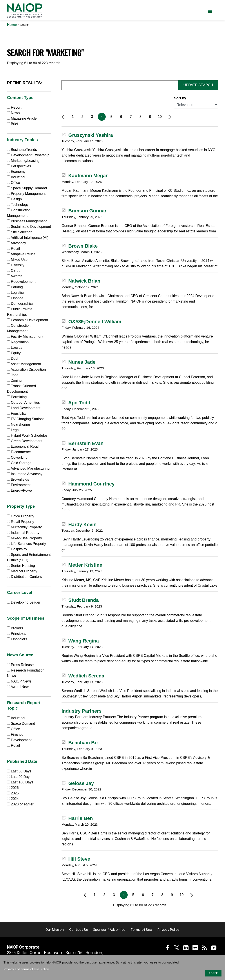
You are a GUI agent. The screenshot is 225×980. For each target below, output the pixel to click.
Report (14, 107)
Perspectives (19, 166)
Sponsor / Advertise (109, 930)
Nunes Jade (79, 362)
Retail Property (21, 522)
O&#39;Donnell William (91, 322)
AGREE (213, 973)
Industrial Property (23, 533)
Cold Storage (19, 463)
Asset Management (24, 364)
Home (12, 25)
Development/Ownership (28, 155)
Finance (15, 298)
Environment (19, 485)
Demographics (20, 304)
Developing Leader (24, 602)
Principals (17, 634)
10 (160, 117)
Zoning (14, 381)
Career (14, 271)
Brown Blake (80, 246)
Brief (13, 124)
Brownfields (18, 479)
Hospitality (17, 549)
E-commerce (19, 452)
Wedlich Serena (83, 676)
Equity (14, 353)
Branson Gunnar (84, 211)
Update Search (198, 85)
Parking (15, 287)
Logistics (16, 293)
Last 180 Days (22, 782)
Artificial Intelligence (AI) (28, 238)
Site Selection (20, 232)
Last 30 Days (21, 771)
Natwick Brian (81, 281)
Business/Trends (22, 150)
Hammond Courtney (88, 484)
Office (14, 183)
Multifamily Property (24, 527)
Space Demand (21, 724)
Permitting (17, 397)
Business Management (27, 221)
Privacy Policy (169, 930)
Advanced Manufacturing (28, 468)
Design (14, 199)
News (13, 113)
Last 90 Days (21, 777)
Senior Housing (21, 566)
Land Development (24, 408)
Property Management (26, 194)
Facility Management (25, 337)
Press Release (20, 665)
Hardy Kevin (79, 525)
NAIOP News (19, 681)
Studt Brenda (80, 600)
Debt (13, 359)
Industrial (16, 177)
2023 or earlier (22, 804)
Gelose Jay (78, 783)
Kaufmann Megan (85, 176)
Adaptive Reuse (21, 254)
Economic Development (27, 320)
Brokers (15, 628)
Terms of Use (141, 930)
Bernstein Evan (83, 443)
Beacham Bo (80, 743)
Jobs (13, 375)
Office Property (21, 516)
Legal (13, 430)
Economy (16, 172)
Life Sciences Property (27, 544)
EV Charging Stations (26, 419)
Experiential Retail (23, 446)
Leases (15, 348)
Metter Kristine (82, 565)
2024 (15, 799)
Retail (13, 249)
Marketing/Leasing (23, 161)
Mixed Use (17, 260)
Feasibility (17, 413)
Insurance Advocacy (25, 474)
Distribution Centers (24, 577)
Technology (18, 205)
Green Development (25, 441)
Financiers (17, 639)
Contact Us (79, 930)
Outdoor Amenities (23, 402)
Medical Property (22, 571)
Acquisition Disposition (26, 370)
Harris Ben (77, 818)
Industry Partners (82, 711)
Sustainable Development (29, 227)
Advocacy (16, 243)
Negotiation (18, 342)
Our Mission (55, 930)
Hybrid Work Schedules (27, 435)
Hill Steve (76, 859)
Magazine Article (22, 118)
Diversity (16, 265)
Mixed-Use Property (24, 538)
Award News (19, 687)
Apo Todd (76, 403)
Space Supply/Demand (27, 188)
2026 (15, 788)
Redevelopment (21, 282)
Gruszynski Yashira (87, 135)
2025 (15, 793)
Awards (15, 276)
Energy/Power (20, 490)
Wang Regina (80, 641)
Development (19, 740)
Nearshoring (19, 424)
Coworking (17, 457)
